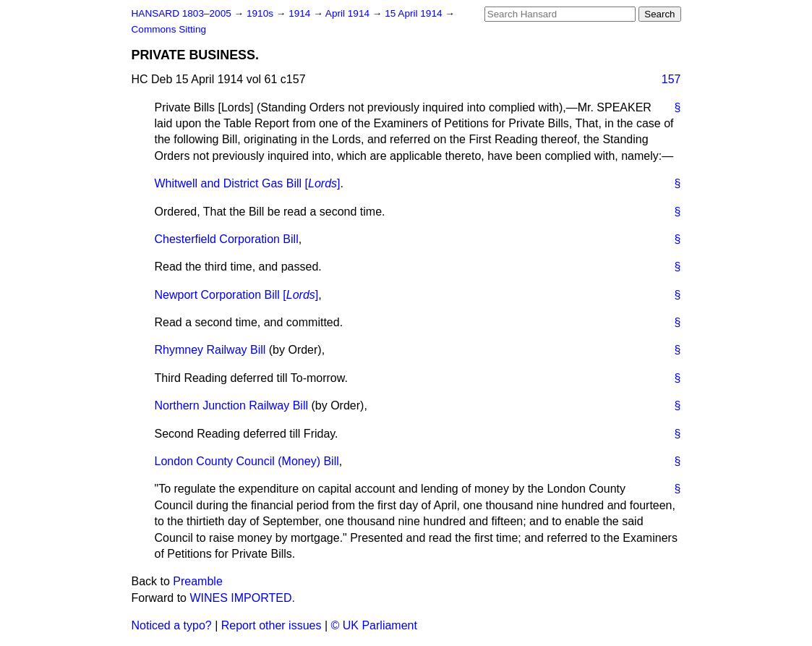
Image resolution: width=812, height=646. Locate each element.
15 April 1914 (415, 13)
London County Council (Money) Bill (247, 461)
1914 (301, 13)
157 (671, 79)
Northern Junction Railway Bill (232, 405)
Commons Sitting (169, 29)
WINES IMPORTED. (242, 598)
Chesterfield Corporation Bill (227, 239)
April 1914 (349, 13)
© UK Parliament (374, 625)
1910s (261, 13)
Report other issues (272, 625)
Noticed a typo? (172, 625)
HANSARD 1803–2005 (181, 13)
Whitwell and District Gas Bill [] (248, 183)
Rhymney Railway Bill (210, 350)
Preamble (197, 581)
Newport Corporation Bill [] (237, 295)
